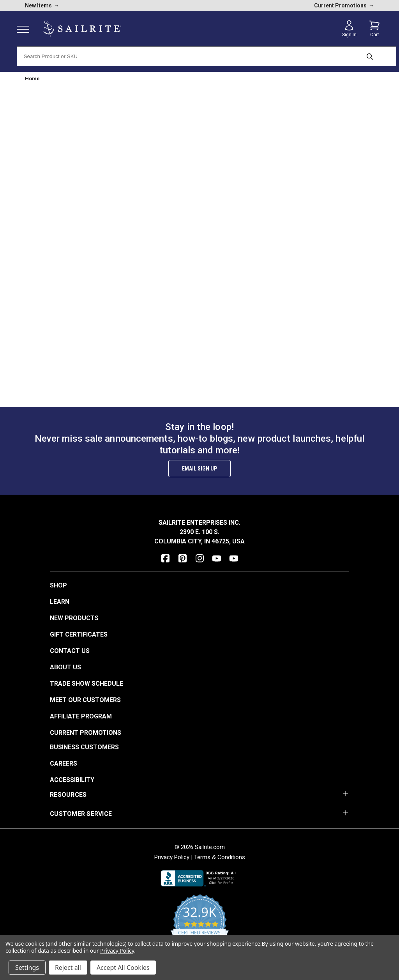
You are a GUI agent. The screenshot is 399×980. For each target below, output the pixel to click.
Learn (60, 602)
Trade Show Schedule (87, 684)
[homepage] (82, 29)
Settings (27, 968)
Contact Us (70, 651)
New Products (74, 618)
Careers (64, 763)
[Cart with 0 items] (374, 29)
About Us (65, 667)
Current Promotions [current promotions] (344, 5)
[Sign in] (349, 29)
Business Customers (84, 747)
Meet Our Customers (85, 700)
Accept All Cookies (123, 968)
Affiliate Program (81, 716)
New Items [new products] (42, 5)
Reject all (68, 968)
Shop (58, 585)
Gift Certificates (79, 634)
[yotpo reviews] (200, 925)
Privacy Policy (172, 857)
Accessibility (72, 780)
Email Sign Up (199, 469)
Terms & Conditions (220, 857)
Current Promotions (86, 733)
